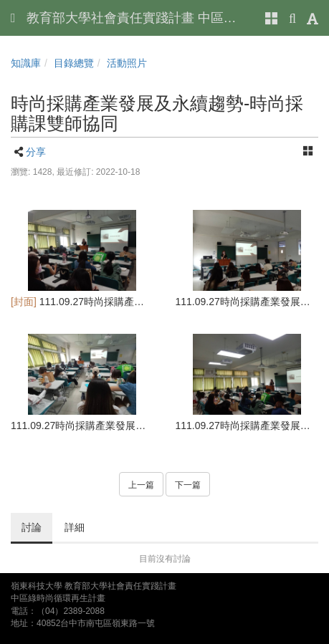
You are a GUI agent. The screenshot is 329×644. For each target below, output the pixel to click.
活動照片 (127, 63)
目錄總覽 (74, 63)
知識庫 (26, 63)
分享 (36, 152)
